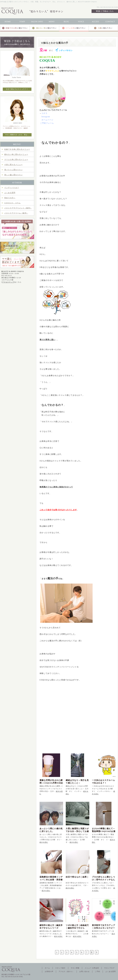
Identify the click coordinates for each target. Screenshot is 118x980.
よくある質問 (10, 193)
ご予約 (98, 972)
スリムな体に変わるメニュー (16, 159)
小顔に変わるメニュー (13, 165)
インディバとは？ (12, 188)
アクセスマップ (8, 282)
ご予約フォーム (47, 123)
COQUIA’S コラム (13, 203)
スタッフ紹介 (60, 968)
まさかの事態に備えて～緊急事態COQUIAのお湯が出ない (104, 831)
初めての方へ (10, 198)
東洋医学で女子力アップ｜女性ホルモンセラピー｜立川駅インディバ (103, 928)
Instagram (46, 117)
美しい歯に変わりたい (13, 175)
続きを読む (44, 842)
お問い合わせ (84, 972)
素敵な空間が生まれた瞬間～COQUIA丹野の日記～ (51, 783)
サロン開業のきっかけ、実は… (17, 135)
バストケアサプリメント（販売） (18, 208)
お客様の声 (49, 972)
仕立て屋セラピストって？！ (17, 89)
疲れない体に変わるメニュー (16, 154)
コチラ (44, 113)
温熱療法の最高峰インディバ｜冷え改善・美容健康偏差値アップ (51, 880)
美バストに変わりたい (13, 170)
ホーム (47, 968)
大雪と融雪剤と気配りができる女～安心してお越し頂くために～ (77, 831)
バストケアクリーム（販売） (16, 213)
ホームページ (47, 120)
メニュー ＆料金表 (92, 968)
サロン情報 (75, 968)
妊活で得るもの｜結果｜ (77, 877)
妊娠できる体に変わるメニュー (17, 149)
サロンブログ (109, 968)
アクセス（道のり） (66, 972)
